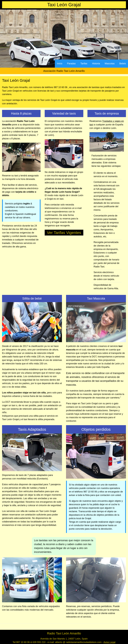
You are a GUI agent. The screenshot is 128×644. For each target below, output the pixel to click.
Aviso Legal (110, 642)
